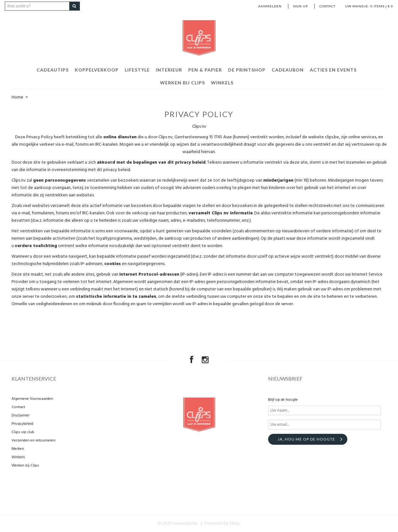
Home (17, 97)
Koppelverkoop (97, 70)
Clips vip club (23, 432)
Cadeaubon (288, 70)
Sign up (301, 6)
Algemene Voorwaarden (32, 399)
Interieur (169, 70)
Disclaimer (21, 416)
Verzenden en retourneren (34, 441)
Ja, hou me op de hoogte (306, 439)
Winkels (222, 83)
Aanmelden (270, 6)
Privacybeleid (22, 424)
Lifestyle (137, 70)
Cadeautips (53, 70)
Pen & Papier (205, 70)
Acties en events (333, 70)
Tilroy (235, 523)
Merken (18, 449)
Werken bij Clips (182, 83)
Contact (327, 6)
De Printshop (247, 70)
